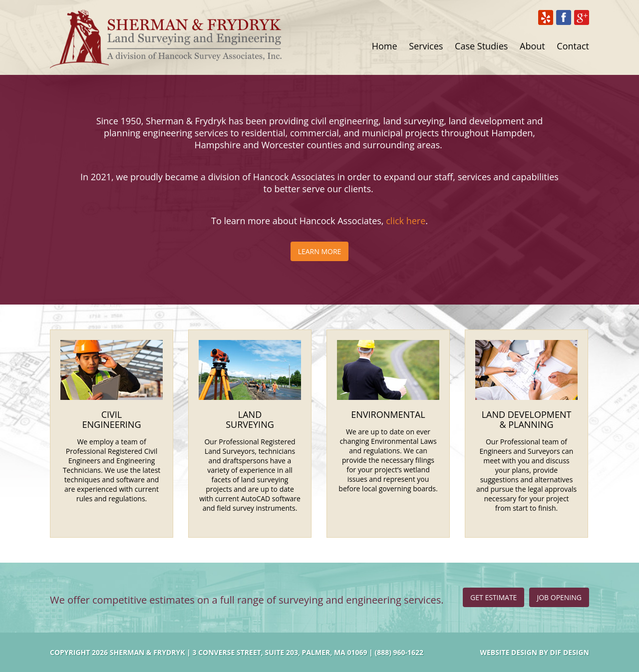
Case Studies (481, 46)
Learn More (320, 251)
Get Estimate (493, 597)
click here (406, 221)
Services (426, 46)
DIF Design (570, 652)
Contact (573, 46)
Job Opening (559, 597)
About (532, 46)
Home (385, 46)
